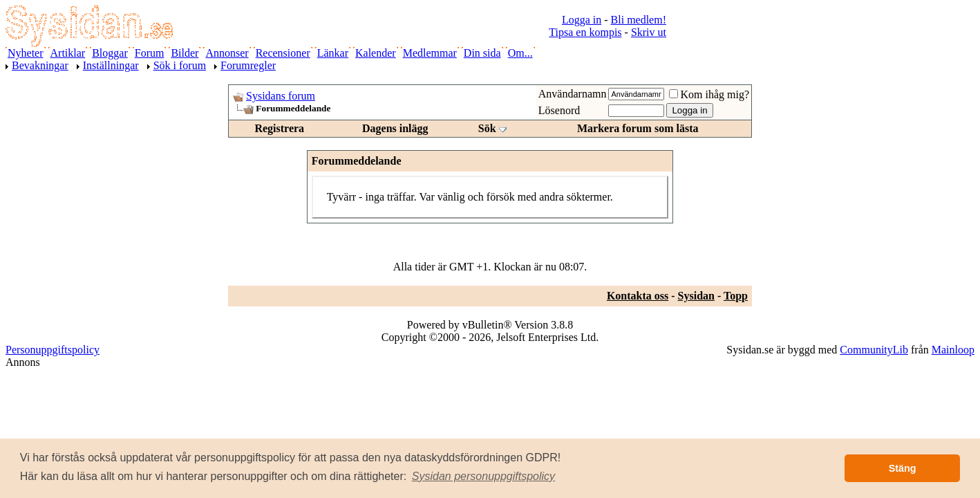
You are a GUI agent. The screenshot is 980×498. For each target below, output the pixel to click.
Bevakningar (40, 65)
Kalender (376, 53)
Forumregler (248, 65)
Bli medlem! (639, 20)
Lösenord (559, 110)
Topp (736, 296)
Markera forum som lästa (638, 128)
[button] (484, 477)
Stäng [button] (903, 468)
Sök (487, 128)
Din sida (482, 53)
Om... (520, 53)
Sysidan (696, 296)
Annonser (227, 53)
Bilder (185, 53)
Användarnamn (573, 94)
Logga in (582, 20)
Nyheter (26, 53)
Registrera (279, 128)
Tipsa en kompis (585, 32)
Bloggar (110, 53)
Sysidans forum (281, 96)
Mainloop (953, 350)
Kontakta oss (638, 296)
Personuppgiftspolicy (53, 350)
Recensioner (283, 53)
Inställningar (111, 65)
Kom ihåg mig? (709, 94)
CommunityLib (874, 350)
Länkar (333, 53)
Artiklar (68, 53)
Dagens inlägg (395, 128)
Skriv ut (649, 32)
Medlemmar (430, 53)
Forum (150, 53)
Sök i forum (180, 65)
